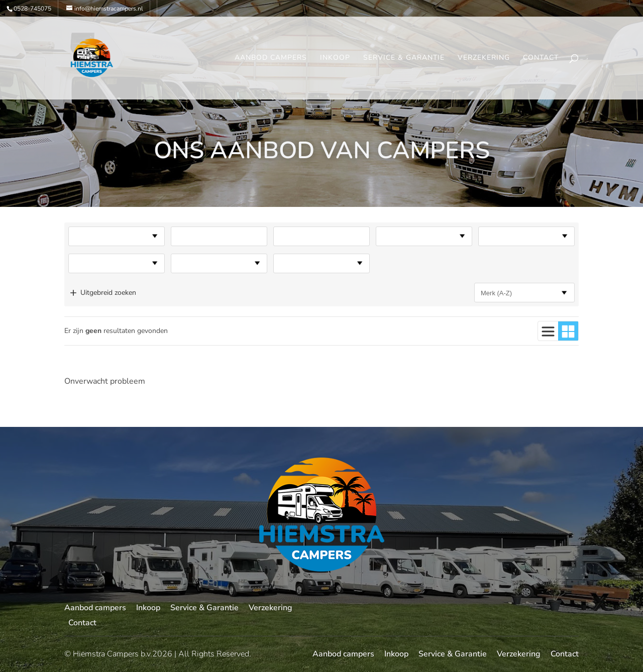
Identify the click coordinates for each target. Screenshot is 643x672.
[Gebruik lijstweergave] (548, 331)
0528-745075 (32, 9)
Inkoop (335, 58)
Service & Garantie (404, 58)
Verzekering (484, 58)
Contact (541, 58)
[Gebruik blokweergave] (568, 331)
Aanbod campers (271, 58)
